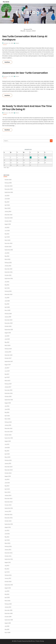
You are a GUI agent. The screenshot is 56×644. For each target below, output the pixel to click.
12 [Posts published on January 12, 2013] (45, 157)
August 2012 (8, 527)
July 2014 (7, 479)
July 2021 (7, 282)
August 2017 (8, 365)
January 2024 (8, 211)
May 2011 (7, 569)
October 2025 (8, 180)
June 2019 (7, 339)
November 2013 (9, 502)
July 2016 (7, 406)
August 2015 (8, 441)
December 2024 (8, 186)
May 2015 (7, 451)
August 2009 (8, 623)
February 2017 (8, 384)
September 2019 (9, 330)
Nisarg (42, 641)
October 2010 (8, 581)
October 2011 (8, 556)
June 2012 (7, 534)
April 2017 (7, 377)
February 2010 (8, 604)
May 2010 (7, 594)
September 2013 (9, 508)
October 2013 (8, 505)
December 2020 (8, 294)
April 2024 (7, 205)
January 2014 (8, 495)
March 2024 (7, 208)
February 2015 (8, 460)
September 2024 (9, 192)
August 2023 (8, 224)
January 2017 (8, 387)
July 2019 (7, 336)
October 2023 (8, 221)
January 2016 (8, 425)
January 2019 (8, 352)
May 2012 (7, 537)
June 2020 (7, 301)
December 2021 (8, 269)
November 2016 (9, 393)
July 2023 (7, 227)
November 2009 (9, 613)
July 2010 (7, 591)
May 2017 (7, 374)
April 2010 (7, 597)
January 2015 (8, 463)
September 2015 (9, 438)
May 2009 (7, 629)
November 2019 (9, 323)
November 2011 (9, 553)
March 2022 (7, 259)
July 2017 (7, 368)
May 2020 (7, 304)
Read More (8, 62)
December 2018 (8, 355)
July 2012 (7, 530)
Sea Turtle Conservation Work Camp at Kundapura (25, 38)
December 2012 (8, 514)
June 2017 (7, 371)
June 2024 (7, 199)
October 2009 (8, 617)
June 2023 (7, 231)
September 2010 (9, 585)
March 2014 (7, 492)
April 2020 (7, 307)
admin (17, 43)
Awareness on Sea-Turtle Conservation (25, 73)
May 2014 (7, 486)
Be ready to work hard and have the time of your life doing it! (27, 108)
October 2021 (8, 275)
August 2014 (8, 476)
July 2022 (7, 253)
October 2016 (8, 396)
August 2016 (8, 403)
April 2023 (7, 237)
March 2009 (7, 633)
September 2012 (9, 524)
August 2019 (8, 333)
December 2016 (8, 390)
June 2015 (7, 447)
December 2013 (8, 499)
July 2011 (7, 566)
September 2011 (9, 559)
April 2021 (7, 288)
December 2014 (8, 467)
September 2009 (9, 620)
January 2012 (8, 550)
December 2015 (8, 428)
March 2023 (7, 240)
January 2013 (8, 511)
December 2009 (8, 610)
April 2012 (7, 540)
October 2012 (8, 521)
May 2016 (7, 412)
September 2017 (9, 361)
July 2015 (7, 444)
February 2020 (8, 314)
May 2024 (7, 202)
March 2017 (7, 381)
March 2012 (7, 543)
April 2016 (7, 416)
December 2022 (8, 243)
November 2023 (9, 218)
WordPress (32, 641)
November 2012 (9, 518)
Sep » (8, 167)
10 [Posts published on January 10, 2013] (31, 157)
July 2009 (7, 626)
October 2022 (8, 247)
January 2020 (8, 317)
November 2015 (9, 432)
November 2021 (9, 272)
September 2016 (9, 400)
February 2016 (8, 422)
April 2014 (7, 489)
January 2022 (8, 266)
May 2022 (7, 256)
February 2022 (8, 263)
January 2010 (8, 607)
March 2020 (7, 310)
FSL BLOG (6, 2)
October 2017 (8, 358)
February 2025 (8, 183)
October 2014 (8, 473)
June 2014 (7, 483)
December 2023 (8, 215)
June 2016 (7, 409)
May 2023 (7, 234)
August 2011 (8, 562)
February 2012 (8, 546)
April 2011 (7, 572)
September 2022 (9, 250)
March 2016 (7, 419)
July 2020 (7, 298)
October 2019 (8, 326)
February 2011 (8, 575)
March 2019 (7, 345)
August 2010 (8, 588)
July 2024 (7, 196)
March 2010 (7, 601)
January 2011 (8, 578)
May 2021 (7, 285)
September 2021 (9, 278)
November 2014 (9, 470)
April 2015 (7, 454)
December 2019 (8, 320)
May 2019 (7, 342)
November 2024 (9, 189)
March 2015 (7, 457)
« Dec (5, 167)
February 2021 (8, 291)
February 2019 (8, 349)
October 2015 (8, 435)
